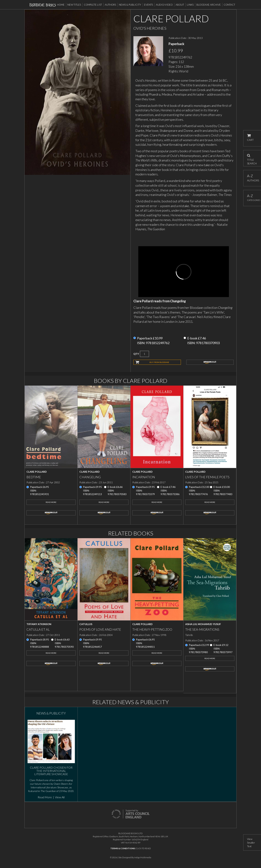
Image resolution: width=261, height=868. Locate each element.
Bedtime (34, 477)
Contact (229, 5)
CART (250, 138)
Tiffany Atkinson (39, 624)
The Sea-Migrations (202, 629)
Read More (51, 502)
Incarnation (144, 477)
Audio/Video (164, 5)
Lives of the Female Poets (207, 477)
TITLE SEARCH (252, 158)
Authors (110, 5)
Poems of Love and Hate (100, 629)
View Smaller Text (251, 843)
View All (60, 797)
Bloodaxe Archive (209, 5)
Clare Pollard (37, 472)
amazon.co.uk (210, 362)
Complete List (93, 5)
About (180, 5)
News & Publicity (130, 5)
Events (149, 5)
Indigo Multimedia (143, 857)
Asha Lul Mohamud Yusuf (203, 624)
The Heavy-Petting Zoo (152, 629)
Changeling (90, 477)
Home (61, 5)
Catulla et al (38, 629)
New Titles (74, 5)
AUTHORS (252, 178)
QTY (136, 354)
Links (190, 5)
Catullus (86, 624)
